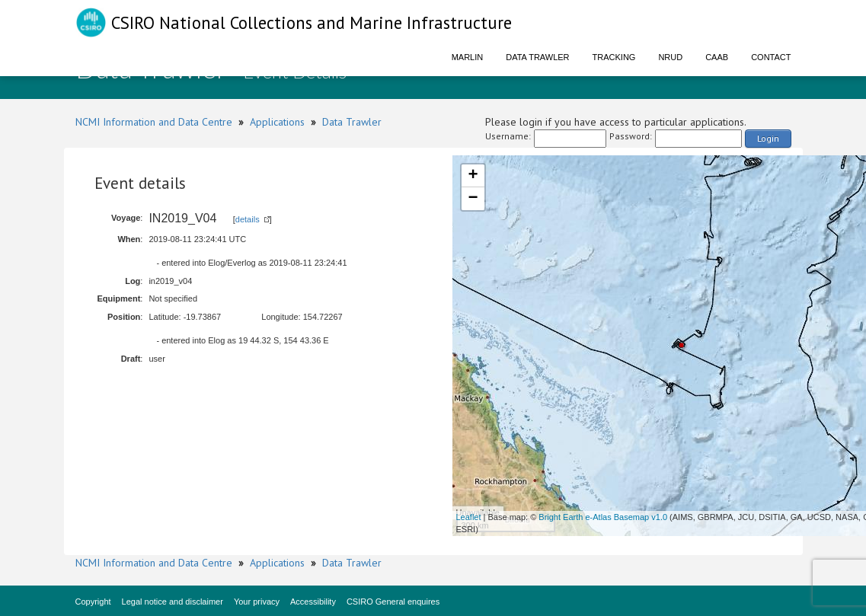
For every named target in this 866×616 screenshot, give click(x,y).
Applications (277, 122)
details (248, 219)
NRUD (670, 57)
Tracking (614, 57)
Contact (771, 57)
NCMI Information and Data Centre (154, 122)
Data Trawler (537, 57)
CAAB (717, 57)
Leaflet (469, 517)
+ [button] (473, 176)
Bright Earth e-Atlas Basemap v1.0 (603, 517)
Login (768, 138)
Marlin (468, 57)
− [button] (473, 199)
